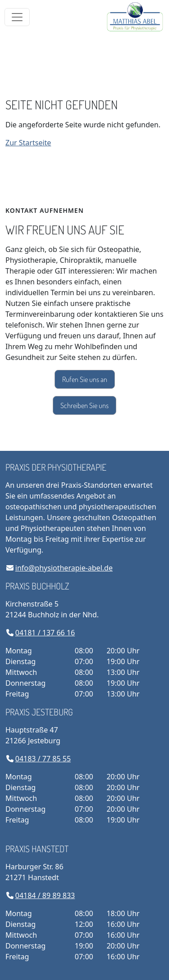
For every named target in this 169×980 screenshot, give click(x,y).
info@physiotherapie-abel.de (64, 568)
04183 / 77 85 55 (43, 759)
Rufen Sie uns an (85, 379)
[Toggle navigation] (17, 17)
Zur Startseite (28, 143)
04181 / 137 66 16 (45, 633)
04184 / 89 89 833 (45, 895)
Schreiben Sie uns (84, 405)
